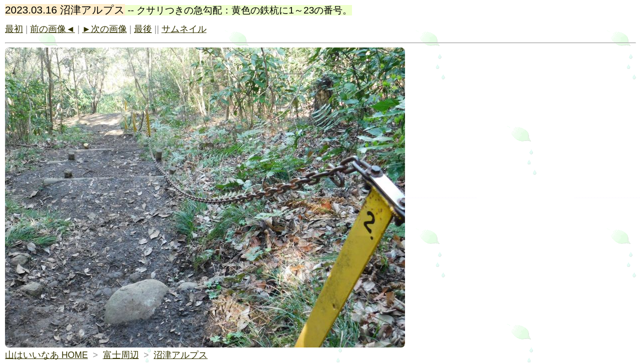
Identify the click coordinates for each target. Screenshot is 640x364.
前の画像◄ (52, 29)
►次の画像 (104, 29)
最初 (14, 29)
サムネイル (184, 29)
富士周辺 (121, 355)
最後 (143, 29)
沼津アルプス (180, 355)
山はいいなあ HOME (46, 355)
